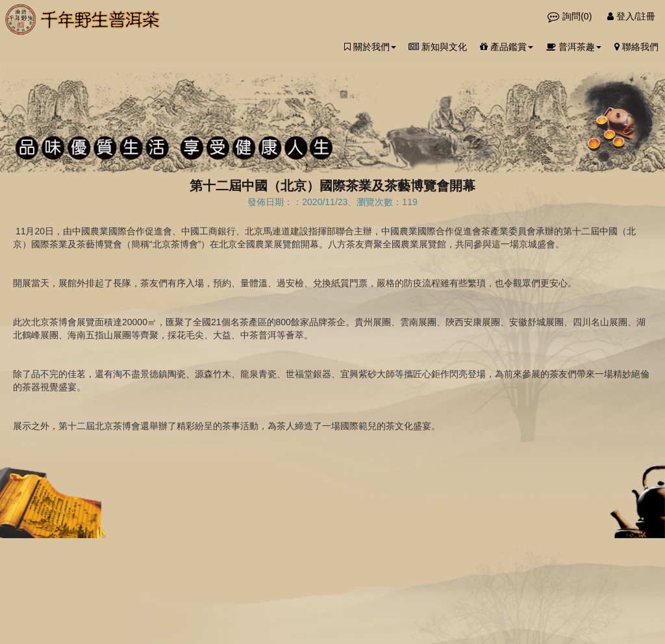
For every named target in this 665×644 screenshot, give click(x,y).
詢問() (571, 16)
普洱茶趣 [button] (574, 47)
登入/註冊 (631, 16)
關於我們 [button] (370, 47)
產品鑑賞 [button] (507, 47)
